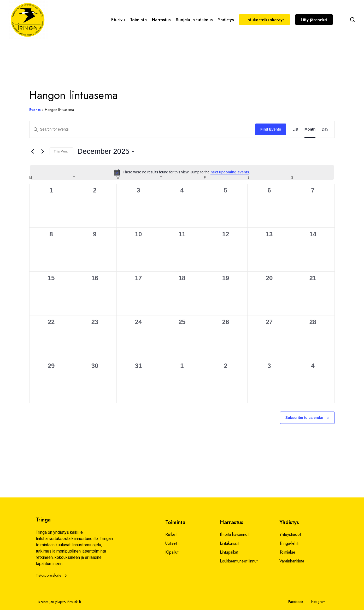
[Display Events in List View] (295, 129)
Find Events (271, 129)
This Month (61, 151)
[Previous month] (32, 151)
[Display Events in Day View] (325, 129)
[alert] (182, 172)
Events (35, 110)
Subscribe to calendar (304, 418)
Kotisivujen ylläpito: (52, 602)
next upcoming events (230, 172)
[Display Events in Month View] (310, 129)
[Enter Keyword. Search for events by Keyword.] (142, 129)
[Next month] (43, 151)
